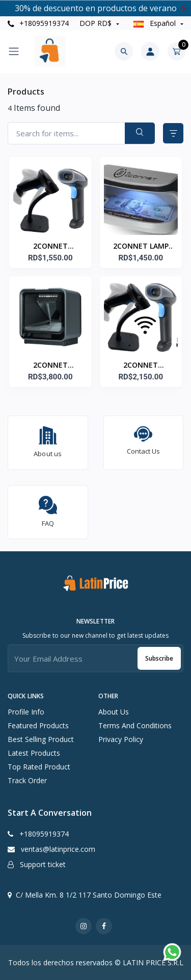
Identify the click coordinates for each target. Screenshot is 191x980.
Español (156, 23)
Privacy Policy (121, 739)
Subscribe (159, 658)
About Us (114, 712)
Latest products (34, 753)
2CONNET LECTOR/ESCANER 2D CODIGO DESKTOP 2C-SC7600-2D (50, 366)
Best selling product (41, 739)
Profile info (26, 712)
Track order (27, 780)
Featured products (38, 725)
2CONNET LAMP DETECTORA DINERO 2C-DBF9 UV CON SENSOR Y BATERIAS (141, 247)
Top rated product (39, 767)
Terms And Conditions (135, 725)
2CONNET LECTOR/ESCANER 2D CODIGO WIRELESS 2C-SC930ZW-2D (141, 366)
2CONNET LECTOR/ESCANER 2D (50, 247)
